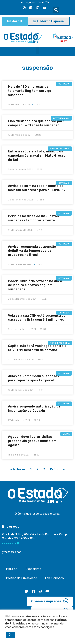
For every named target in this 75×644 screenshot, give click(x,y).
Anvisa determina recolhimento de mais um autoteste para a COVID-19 (37, 188)
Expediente (33, 569)
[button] (56, 10)
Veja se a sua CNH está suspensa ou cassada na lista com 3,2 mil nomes (37, 318)
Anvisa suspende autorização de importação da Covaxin (34, 408)
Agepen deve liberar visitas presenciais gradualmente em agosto (32, 441)
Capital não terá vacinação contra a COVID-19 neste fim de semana (37, 348)
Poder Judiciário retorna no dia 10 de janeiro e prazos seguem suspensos (36, 285)
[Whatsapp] (24, 8)
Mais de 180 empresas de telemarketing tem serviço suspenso (30, 91)
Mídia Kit (12, 569)
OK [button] (10, 635)
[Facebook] (31, 8)
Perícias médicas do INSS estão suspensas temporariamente (33, 218)
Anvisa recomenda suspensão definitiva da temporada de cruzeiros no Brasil (32, 251)
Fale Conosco (54, 578)
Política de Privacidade (21, 578)
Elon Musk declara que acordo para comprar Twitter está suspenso (36, 123)
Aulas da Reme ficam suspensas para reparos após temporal (33, 378)
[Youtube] (44, 8)
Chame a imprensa (50, 601)
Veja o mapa (10, 543)
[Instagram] (38, 8)
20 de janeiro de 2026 (35, 2)
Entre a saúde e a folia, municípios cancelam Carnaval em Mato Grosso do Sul (37, 156)
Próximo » (57, 469)
